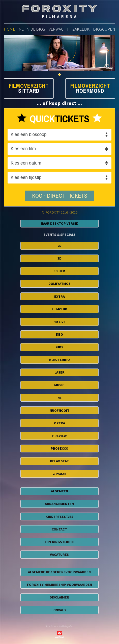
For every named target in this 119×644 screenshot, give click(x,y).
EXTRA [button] (59, 296)
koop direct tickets (60, 196)
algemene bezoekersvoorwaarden (59, 572)
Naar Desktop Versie (59, 223)
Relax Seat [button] (59, 461)
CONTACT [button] (59, 529)
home (9, 29)
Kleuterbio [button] (59, 360)
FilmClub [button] (59, 309)
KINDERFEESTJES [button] (59, 517)
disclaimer (59, 597)
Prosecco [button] (59, 448)
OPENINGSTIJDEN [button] (59, 542)
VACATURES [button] (59, 555)
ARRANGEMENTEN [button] (59, 504)
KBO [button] (59, 334)
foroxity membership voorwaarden (59, 585)
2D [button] (59, 246)
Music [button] (59, 385)
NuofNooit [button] (59, 410)
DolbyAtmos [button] (59, 284)
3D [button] (59, 258)
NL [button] (59, 398)
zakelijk (81, 29)
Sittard (29, 91)
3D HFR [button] (59, 271)
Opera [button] (59, 423)
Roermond (90, 91)
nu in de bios (32, 29)
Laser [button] (59, 372)
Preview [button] (59, 436)
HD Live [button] (59, 322)
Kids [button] (59, 347)
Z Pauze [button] (59, 474)
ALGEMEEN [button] (59, 491)
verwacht (59, 29)
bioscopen (104, 29)
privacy (59, 610)
